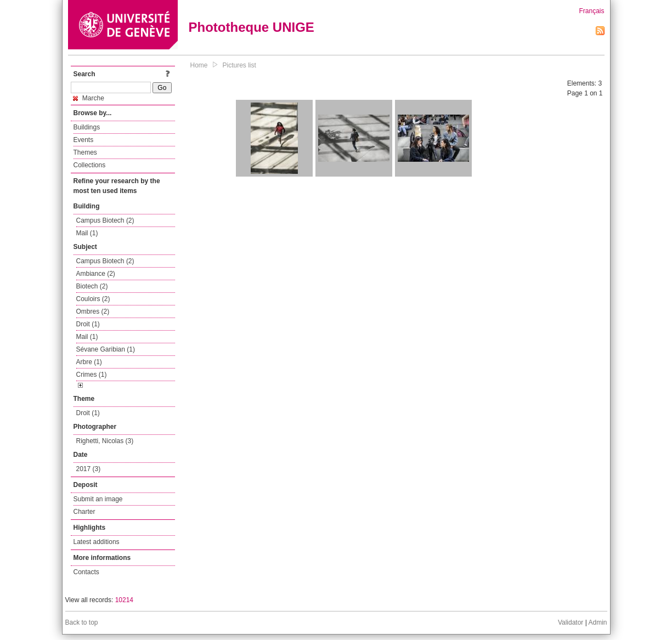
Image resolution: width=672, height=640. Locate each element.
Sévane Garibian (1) (106, 349)
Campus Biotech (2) (105, 220)
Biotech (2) (92, 286)
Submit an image (98, 499)
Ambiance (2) (96, 274)
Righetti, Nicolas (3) (105, 441)
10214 (124, 600)
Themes (85, 152)
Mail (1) (87, 233)
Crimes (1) (92, 375)
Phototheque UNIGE (252, 27)
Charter (84, 512)
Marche (89, 98)
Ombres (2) (93, 311)
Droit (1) (88, 324)
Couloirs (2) (93, 299)
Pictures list (239, 65)
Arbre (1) (89, 362)
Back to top (82, 622)
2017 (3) (89, 469)
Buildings (87, 127)
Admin (597, 622)
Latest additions (97, 542)
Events (84, 140)
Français (591, 11)
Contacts (86, 572)
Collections (90, 165)
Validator (571, 622)
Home (199, 65)
